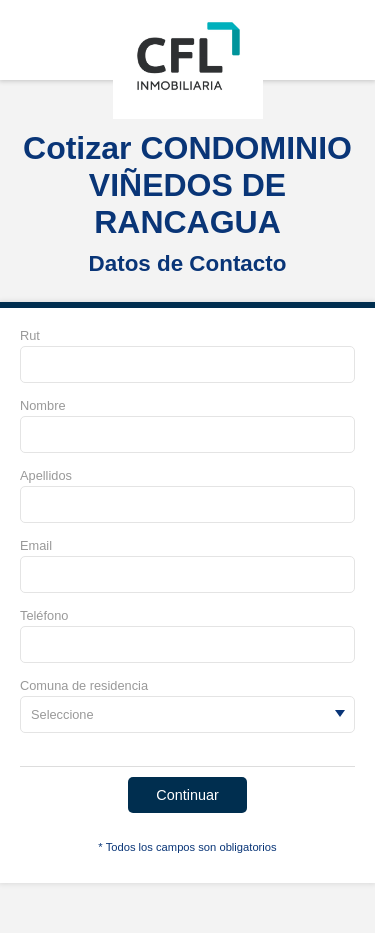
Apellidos (46, 475)
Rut (30, 335)
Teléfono (44, 615)
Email (36, 545)
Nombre (43, 405)
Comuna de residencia (84, 685)
